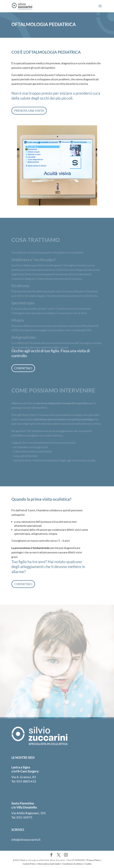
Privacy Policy (93, 860)
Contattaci (23, 368)
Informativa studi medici (49, 864)
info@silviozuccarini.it (26, 839)
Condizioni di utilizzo (73, 864)
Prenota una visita (29, 111)
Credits (88, 864)
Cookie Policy (29, 864)
